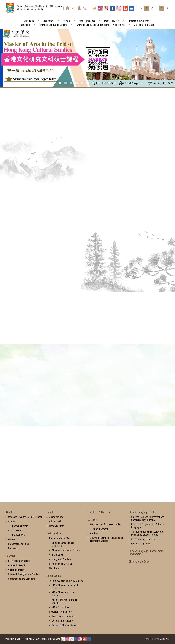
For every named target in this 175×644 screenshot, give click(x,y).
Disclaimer (165, 639)
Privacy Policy (151, 639)
